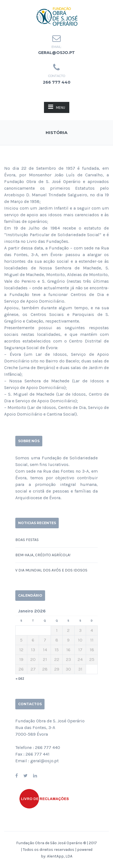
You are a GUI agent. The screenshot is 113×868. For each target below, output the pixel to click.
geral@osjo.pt (56, 53)
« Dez (20, 679)
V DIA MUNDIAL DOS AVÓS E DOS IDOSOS (51, 570)
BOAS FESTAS (27, 540)
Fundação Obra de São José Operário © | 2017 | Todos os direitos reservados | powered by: (56, 850)
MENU (57, 107)
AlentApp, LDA (60, 856)
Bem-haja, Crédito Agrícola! (43, 555)
